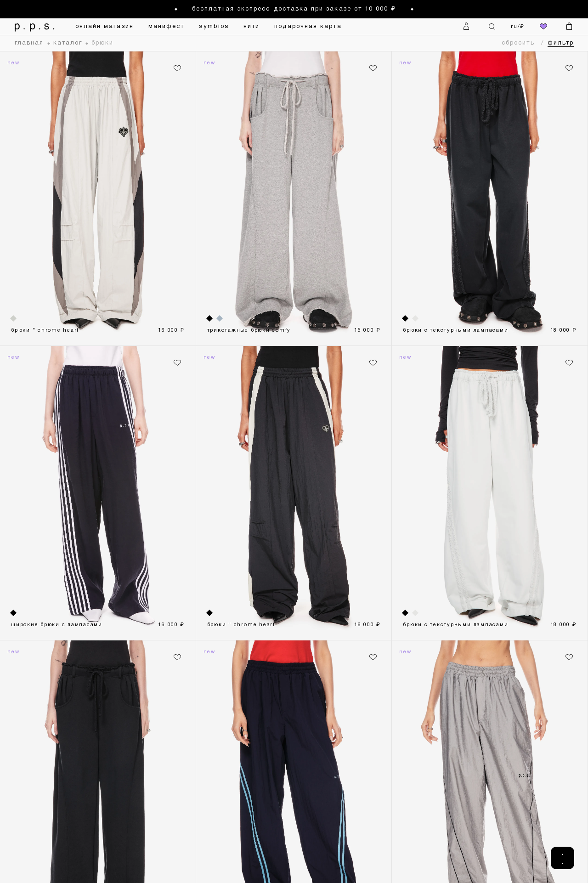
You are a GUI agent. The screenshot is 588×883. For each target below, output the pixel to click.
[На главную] (32, 27)
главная (29, 43)
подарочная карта (308, 27)
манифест (167, 27)
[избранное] (543, 27)
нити (252, 27)
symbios (214, 27)
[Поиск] (492, 27)
